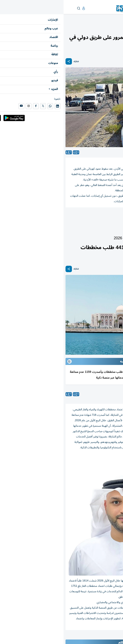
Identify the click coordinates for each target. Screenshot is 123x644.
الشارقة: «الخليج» (95, 394)
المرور (116, 216)
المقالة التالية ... (113, 637)
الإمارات (117, 230)
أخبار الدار (108, 230)
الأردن (66, 216)
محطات (109, 28)
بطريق (92, 216)
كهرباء (104, 216)
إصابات (79, 216)
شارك (13, 61)
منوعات (118, 28)
